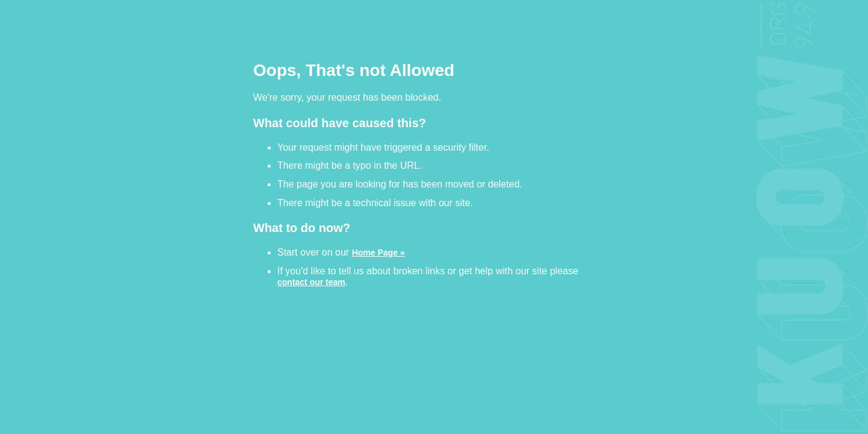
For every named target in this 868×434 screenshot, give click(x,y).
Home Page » (379, 252)
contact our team (311, 282)
